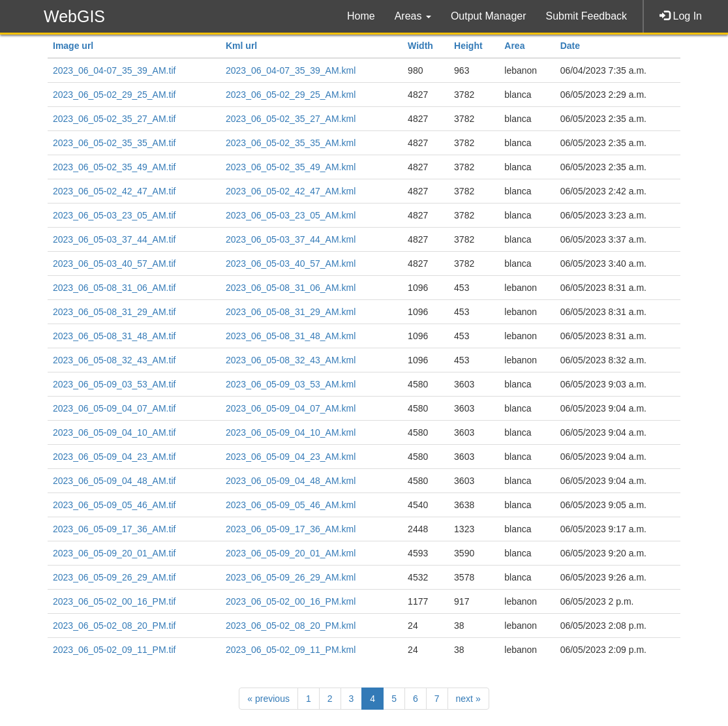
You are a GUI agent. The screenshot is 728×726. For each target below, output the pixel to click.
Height (468, 46)
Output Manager (489, 16)
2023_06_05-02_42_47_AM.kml (291, 191)
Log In (681, 16)
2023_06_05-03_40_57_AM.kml (291, 264)
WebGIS (74, 16)
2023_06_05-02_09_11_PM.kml (291, 650)
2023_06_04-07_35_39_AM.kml (291, 70)
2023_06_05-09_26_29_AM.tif (114, 577)
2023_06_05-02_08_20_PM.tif (114, 626)
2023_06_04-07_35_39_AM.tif (114, 70)
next (468, 699)
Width (420, 46)
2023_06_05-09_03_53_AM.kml (291, 384)
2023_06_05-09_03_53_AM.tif (114, 384)
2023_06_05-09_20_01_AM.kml (291, 553)
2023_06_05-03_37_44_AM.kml (291, 239)
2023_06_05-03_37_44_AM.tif (114, 239)
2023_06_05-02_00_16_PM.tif (114, 601)
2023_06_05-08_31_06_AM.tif (114, 288)
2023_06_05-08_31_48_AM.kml (291, 336)
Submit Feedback (587, 16)
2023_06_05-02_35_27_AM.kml (291, 119)
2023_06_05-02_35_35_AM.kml (291, 143)
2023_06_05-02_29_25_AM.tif (114, 95)
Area (514, 46)
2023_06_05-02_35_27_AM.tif (114, 119)
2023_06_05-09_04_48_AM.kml (291, 481)
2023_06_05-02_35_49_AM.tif (114, 167)
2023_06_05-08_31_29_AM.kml (291, 312)
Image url (73, 46)
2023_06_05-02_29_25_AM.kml (291, 95)
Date (570, 46)
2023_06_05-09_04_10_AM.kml (291, 432)
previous (268, 699)
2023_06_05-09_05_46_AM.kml (291, 505)
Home (361, 16)
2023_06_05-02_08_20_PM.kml (291, 626)
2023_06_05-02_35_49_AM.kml (291, 167)
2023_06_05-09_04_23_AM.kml (291, 457)
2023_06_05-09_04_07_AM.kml (291, 408)
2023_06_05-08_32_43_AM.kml (291, 360)
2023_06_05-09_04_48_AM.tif (114, 481)
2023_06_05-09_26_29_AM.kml (291, 577)
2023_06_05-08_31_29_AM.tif (114, 312)
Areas (413, 16)
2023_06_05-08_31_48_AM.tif (114, 336)
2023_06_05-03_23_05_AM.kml (291, 215)
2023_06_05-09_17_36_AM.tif (114, 529)
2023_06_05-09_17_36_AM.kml (291, 529)
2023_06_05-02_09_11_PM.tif (114, 650)
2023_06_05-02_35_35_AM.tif (114, 143)
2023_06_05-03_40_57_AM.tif (114, 264)
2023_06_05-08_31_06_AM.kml (291, 288)
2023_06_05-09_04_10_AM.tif (114, 432)
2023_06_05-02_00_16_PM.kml (291, 601)
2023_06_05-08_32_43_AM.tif (114, 360)
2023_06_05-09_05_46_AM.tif (114, 505)
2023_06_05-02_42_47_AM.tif (114, 191)
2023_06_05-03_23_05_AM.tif (114, 215)
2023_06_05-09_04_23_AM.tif (114, 457)
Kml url (241, 46)
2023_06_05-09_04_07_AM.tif (114, 408)
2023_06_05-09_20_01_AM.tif (114, 553)
